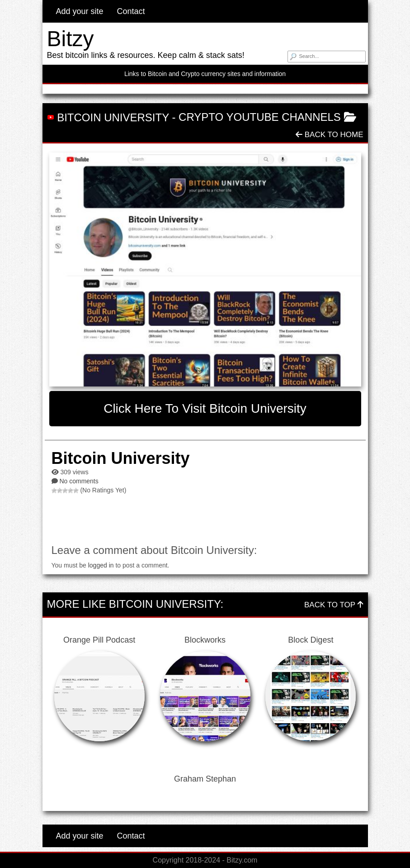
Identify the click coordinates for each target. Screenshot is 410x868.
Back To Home (329, 135)
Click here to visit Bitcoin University (205, 408)
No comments (79, 481)
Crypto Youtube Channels (260, 117)
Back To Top (334, 605)
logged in (101, 565)
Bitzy (71, 39)
